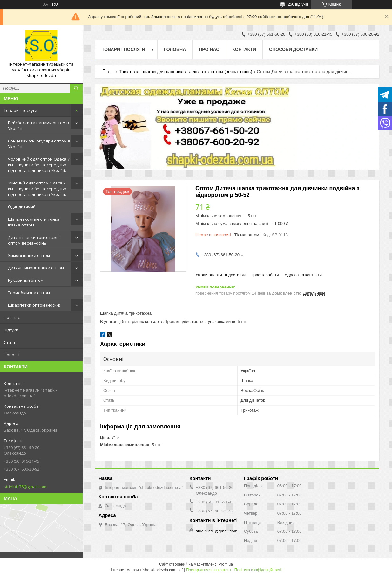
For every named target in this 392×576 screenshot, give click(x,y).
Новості (12, 355)
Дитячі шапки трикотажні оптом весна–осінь (34, 240)
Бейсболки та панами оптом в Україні (38, 126)
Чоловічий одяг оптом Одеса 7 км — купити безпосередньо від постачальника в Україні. (39, 165)
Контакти (244, 49)
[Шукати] (76, 88)
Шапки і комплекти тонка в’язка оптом (34, 222)
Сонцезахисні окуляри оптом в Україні (39, 144)
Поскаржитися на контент (209, 570)
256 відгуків (298, 4)
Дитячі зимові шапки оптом (36, 268)
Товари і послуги (20, 110)
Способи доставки (293, 49)
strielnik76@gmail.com (25, 487)
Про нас (12, 317)
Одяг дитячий (22, 207)
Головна (175, 49)
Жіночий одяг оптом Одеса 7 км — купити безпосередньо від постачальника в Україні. (37, 189)
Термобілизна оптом (29, 293)
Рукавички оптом (26, 280)
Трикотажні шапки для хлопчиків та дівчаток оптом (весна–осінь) (186, 72)
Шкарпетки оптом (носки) (34, 305)
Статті (10, 342)
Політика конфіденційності (258, 570)
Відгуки (11, 330)
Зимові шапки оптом (29, 255)
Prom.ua (226, 564)
